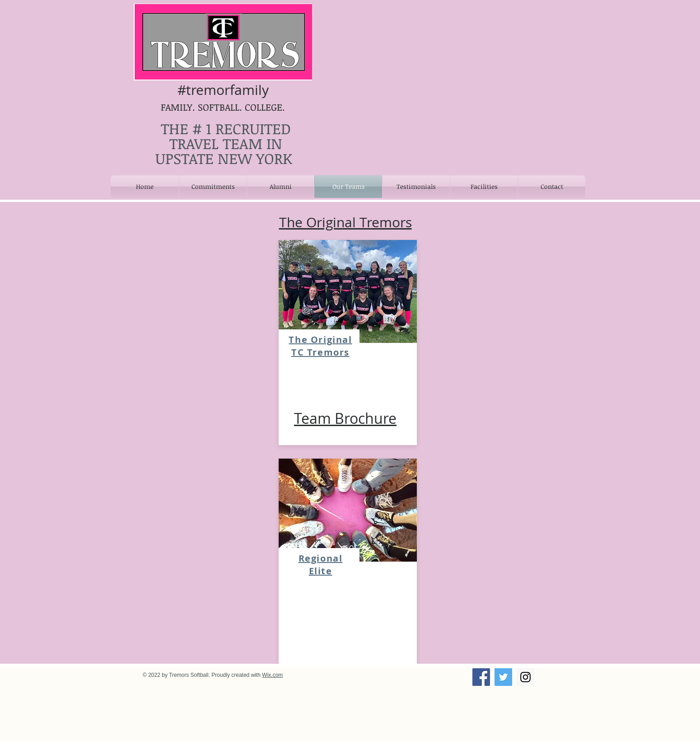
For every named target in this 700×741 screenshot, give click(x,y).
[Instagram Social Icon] (525, 677)
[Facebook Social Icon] (481, 677)
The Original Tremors (345, 222)
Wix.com (272, 675)
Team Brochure (345, 418)
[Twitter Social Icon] (503, 677)
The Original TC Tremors (320, 346)
